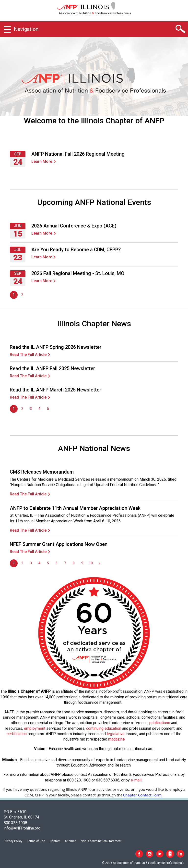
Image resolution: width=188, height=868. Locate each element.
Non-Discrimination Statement (101, 841)
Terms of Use (36, 841)
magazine (117, 739)
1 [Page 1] (14, 295)
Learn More (42, 161)
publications (160, 723)
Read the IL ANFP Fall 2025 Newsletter (52, 368)
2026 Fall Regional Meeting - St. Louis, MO (78, 273)
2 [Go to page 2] (22, 295)
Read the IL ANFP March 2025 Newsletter (55, 390)
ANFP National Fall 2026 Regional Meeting (78, 154)
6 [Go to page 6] (57, 563)
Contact (55, 841)
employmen (34, 728)
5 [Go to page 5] (48, 409)
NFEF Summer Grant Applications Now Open (59, 544)
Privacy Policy (13, 841)
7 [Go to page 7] (65, 563)
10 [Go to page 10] (91, 563)
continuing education (104, 728)
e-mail (136, 780)
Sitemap (71, 841)
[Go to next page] (99, 563)
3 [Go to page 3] (31, 409)
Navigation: (27, 29)
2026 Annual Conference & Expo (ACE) (74, 226)
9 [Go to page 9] (82, 563)
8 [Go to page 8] (74, 563)
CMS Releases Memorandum (42, 472)
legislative (116, 734)
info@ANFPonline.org (22, 828)
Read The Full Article (28, 355)
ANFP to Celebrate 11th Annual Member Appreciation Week (75, 508)
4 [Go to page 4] (39, 409)
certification (17, 734)
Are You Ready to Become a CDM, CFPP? (76, 250)
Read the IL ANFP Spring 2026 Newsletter (56, 347)
